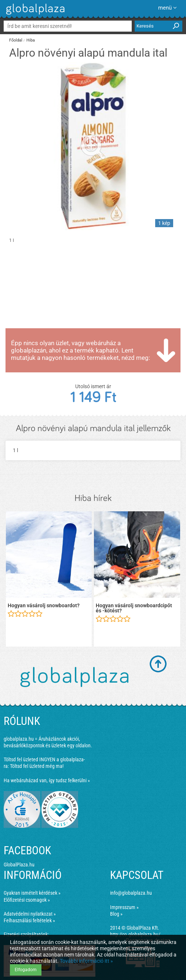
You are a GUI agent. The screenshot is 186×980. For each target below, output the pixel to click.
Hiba (31, 40)
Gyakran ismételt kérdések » (32, 893)
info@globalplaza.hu (131, 893)
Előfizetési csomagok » (27, 900)
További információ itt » (86, 961)
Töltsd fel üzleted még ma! (37, 766)
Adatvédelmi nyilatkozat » (30, 914)
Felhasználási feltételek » (29, 920)
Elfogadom (26, 970)
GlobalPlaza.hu (19, 865)
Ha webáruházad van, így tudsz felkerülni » (47, 780)
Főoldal (16, 40)
